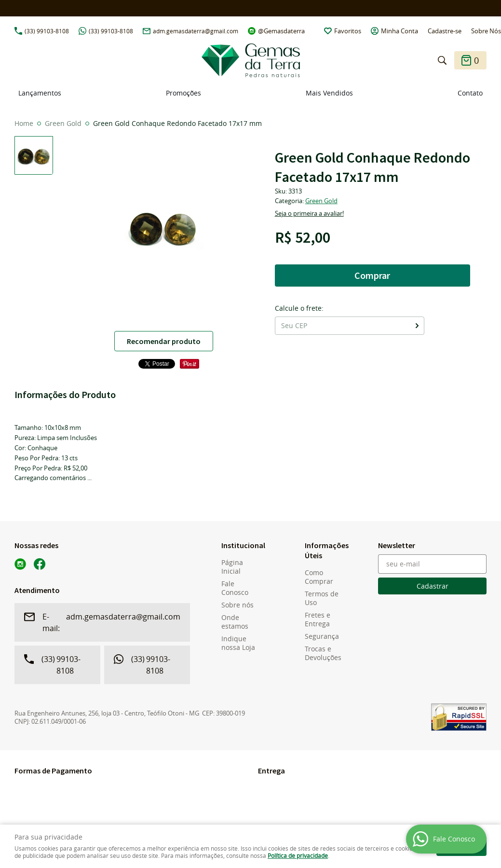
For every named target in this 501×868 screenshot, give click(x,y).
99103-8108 (47, 31)
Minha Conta (399, 31)
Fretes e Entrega (318, 620)
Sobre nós (237, 605)
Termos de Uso (322, 598)
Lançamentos (40, 93)
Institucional (242, 545)
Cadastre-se (445, 31)
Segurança (322, 636)
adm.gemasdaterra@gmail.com (196, 31)
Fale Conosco (235, 588)
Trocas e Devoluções (323, 653)
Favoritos (348, 31)
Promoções (183, 93)
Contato (470, 93)
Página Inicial (232, 567)
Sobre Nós (486, 31)
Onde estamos (235, 622)
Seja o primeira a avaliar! (309, 213)
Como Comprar (319, 577)
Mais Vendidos (329, 93)
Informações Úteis (325, 550)
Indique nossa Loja (238, 643)
